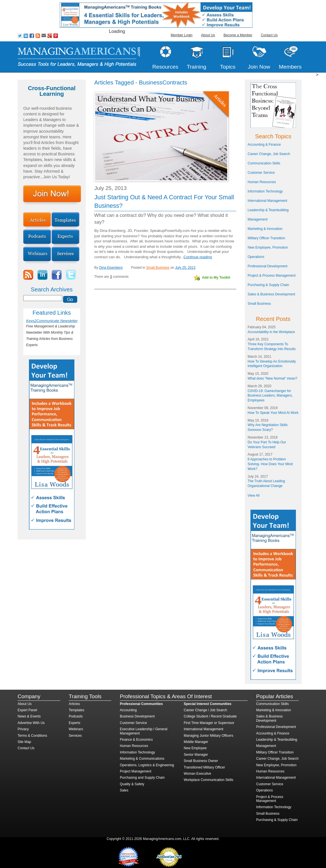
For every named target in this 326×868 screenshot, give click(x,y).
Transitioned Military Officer (204, 767)
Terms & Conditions (32, 736)
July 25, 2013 (185, 268)
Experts (75, 723)
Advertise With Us (31, 723)
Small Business (158, 268)
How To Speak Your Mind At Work (273, 413)
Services (75, 736)
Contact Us (269, 35)
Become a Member (238, 35)
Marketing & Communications (142, 759)
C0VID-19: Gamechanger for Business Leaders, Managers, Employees (270, 396)
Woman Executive (198, 774)
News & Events (29, 716)
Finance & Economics (136, 740)
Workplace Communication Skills (209, 780)
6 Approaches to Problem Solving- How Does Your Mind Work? (270, 464)
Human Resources (262, 182)
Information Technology (265, 191)
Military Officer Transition (266, 238)
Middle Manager (196, 742)
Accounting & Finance (264, 145)
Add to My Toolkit (216, 278)
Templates (77, 710)
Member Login (182, 35)
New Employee (195, 748)
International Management (267, 201)
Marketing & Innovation (265, 229)
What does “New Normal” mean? (272, 378)
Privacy (23, 729)
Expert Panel (27, 710)
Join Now (259, 67)
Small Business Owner (201, 761)
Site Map (24, 742)
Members (290, 67)
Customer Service (261, 173)
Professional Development (268, 266)
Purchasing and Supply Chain (142, 778)
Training (197, 67)
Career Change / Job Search (205, 710)
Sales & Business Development (271, 294)
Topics (228, 67)
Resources (165, 67)
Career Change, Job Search (269, 154)
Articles (74, 704)
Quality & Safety (132, 784)
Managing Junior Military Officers (209, 736)
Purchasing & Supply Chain (268, 285)
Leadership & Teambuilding (268, 210)
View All (254, 496)
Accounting (128, 710)
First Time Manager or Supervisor (209, 723)
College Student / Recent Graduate (210, 716)
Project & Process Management (272, 276)
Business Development (137, 716)
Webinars (76, 729)
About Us (208, 35)
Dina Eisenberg (111, 268)
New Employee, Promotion (268, 247)
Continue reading (198, 257)
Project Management (136, 771)
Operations (256, 257)
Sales (124, 790)
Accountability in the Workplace (271, 332)
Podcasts (76, 716)
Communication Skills (264, 163)
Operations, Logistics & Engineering (147, 765)
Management (258, 219)
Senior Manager (196, 755)
